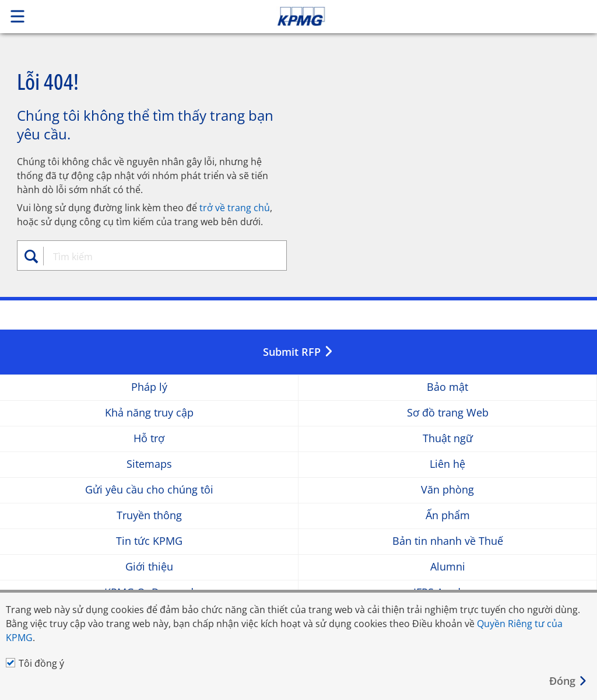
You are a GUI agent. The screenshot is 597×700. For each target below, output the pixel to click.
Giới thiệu (149, 567)
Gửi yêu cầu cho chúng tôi (149, 490)
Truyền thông (149, 515)
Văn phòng (447, 490)
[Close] (568, 681)
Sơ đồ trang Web (448, 413)
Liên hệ (447, 464)
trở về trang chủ (235, 208)
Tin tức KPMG (149, 541)
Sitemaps (149, 464)
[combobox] (158, 257)
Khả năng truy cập (149, 413)
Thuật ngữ (448, 438)
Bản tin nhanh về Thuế (448, 541)
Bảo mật (447, 387)
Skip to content (419, 16)
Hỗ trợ (149, 438)
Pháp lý (149, 387)
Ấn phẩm (448, 515)
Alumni (448, 567)
